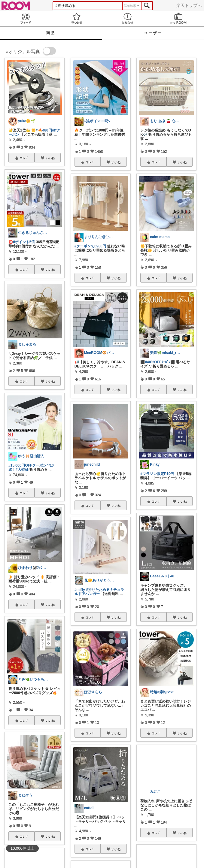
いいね (50, 158)
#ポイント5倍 (24, 242)
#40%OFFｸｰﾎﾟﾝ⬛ (160, 362)
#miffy (80, 590)
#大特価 (22, 470)
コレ (24, 158)
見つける (77, 18)
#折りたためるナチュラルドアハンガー (99, 592)
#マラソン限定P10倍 (157, 474)
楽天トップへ (189, 5)
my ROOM (178, 18)
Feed (26, 18)
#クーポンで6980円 (90, 246)
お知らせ (128, 18)
